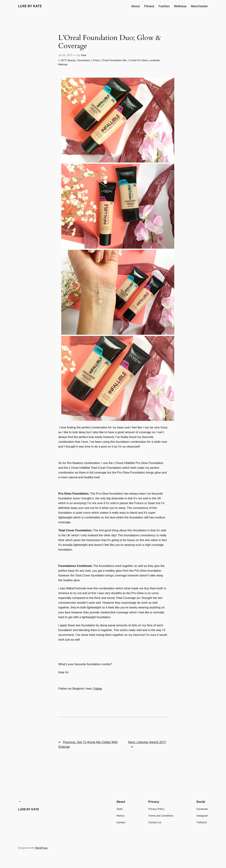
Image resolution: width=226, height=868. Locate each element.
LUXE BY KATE (30, 6)
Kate (84, 55)
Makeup (63, 64)
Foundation (84, 60)
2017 (64, 60)
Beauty (72, 60)
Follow (98, 689)
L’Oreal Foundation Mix (114, 60)
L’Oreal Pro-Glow (138, 60)
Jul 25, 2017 (65, 55)
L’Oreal (95, 60)
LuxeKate (154, 60)
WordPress (41, 848)
